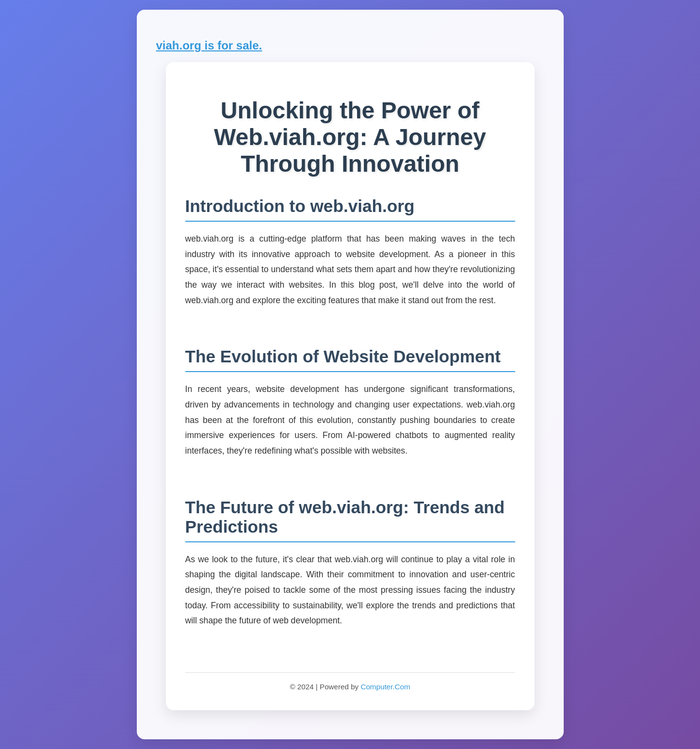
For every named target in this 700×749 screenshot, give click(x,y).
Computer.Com (385, 687)
